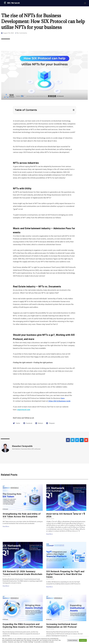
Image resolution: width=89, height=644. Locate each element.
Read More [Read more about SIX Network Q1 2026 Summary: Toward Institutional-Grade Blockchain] (6, 586)
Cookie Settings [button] (73, 640)
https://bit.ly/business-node (59, 401)
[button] (74, 110)
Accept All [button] (83, 640)
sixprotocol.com (24, 410)
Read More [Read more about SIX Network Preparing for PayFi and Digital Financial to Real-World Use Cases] (50, 587)
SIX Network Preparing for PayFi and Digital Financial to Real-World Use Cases (65, 574)
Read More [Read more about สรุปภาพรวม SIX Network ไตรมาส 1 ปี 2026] (50, 534)
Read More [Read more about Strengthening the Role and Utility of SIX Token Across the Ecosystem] (6, 526)
